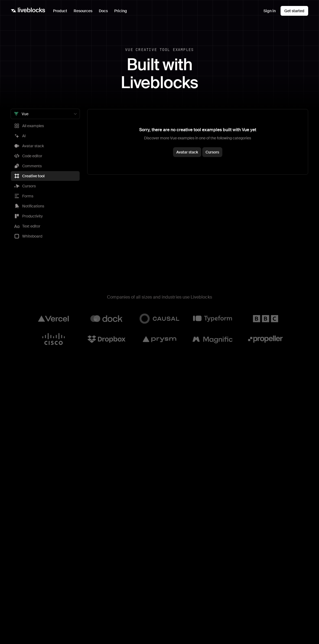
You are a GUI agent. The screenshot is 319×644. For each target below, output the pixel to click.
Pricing (121, 11)
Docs (103, 11)
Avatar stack (187, 152)
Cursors (212, 152)
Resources (85, 12)
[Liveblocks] (28, 11)
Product (62, 12)
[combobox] (45, 114)
